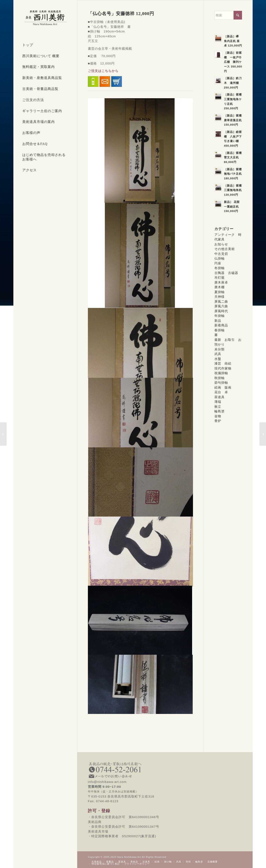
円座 (218, 263)
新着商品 (221, 325)
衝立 (218, 407)
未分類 (220, 349)
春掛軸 (220, 330)
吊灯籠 (220, 277)
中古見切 (221, 254)
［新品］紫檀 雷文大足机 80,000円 (234, 157)
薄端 (218, 402)
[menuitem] (45, 45)
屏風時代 (221, 311)
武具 (218, 354)
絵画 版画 (223, 387)
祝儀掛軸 (221, 373)
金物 (218, 416)
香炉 (218, 421)
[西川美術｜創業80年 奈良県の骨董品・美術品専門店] (45, 18)
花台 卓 (221, 392)
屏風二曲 (221, 301)
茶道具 (220, 397)
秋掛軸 (220, 378)
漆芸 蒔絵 (223, 363)
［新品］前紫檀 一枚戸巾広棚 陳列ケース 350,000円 (233, 62)
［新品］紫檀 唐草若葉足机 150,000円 (234, 120)
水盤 (218, 359)
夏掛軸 (220, 292)
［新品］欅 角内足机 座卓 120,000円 (233, 41)
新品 (218, 321)
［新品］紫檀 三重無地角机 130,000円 (234, 190)
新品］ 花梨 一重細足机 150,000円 (233, 206)
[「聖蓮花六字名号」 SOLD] (263, 434)
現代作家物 (223, 368)
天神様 (220, 297)
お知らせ (221, 244)
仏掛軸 (220, 258)
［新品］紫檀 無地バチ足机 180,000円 (234, 174)
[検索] (228, 15)
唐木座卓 (221, 282)
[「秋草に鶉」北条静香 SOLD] (3, 434)
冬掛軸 (220, 268)
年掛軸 (220, 316)
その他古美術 (225, 249)
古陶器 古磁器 (226, 273)
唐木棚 (220, 287)
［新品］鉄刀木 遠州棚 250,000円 (233, 83)
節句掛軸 (221, 383)
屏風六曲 (221, 306)
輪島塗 (220, 411)
